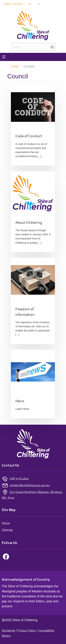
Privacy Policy (27, 631)
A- (39, 4)
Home (15, 67)
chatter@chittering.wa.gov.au (29, 485)
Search (52, 47)
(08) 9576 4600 (19, 479)
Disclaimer (9, 631)
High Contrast (13, 4)
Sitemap (7, 530)
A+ (30, 4)
